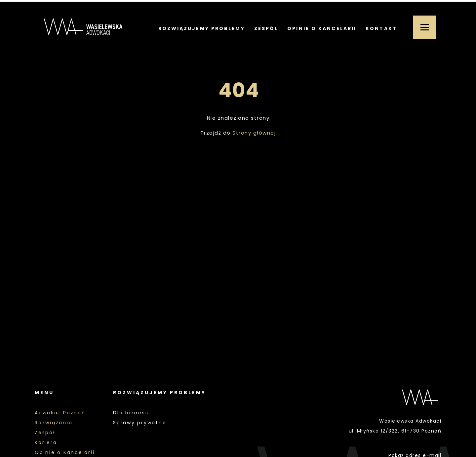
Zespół (266, 28)
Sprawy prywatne (140, 423)
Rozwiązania (54, 423)
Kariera (46, 442)
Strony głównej (254, 133)
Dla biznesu (131, 413)
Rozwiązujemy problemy (202, 28)
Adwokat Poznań (60, 413)
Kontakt (381, 28)
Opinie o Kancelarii (322, 28)
